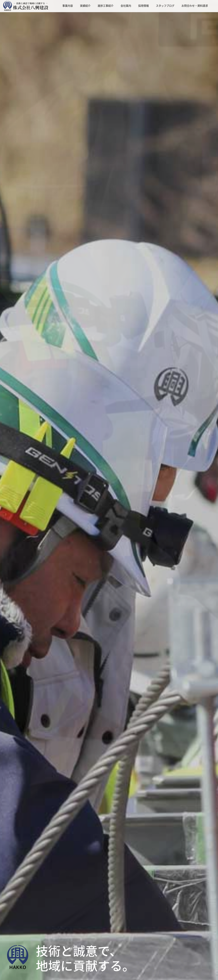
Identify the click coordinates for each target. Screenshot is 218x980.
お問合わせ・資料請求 (195, 6)
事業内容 (68, 6)
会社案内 (126, 6)
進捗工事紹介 (106, 6)
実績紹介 (85, 6)
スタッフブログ (165, 6)
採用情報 (144, 6)
